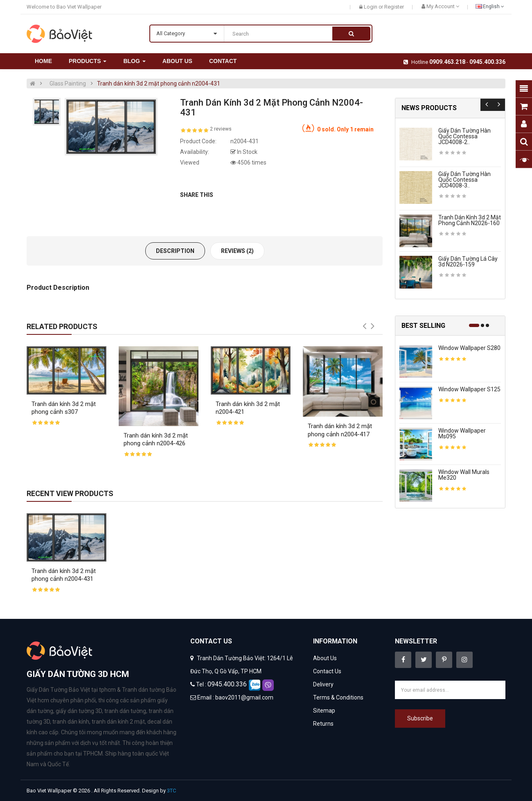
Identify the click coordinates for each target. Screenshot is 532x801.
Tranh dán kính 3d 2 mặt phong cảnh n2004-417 (340, 430)
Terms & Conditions (338, 697)
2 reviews (221, 129)
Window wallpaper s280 (469, 348)
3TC (171, 791)
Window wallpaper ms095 (462, 433)
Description (175, 251)
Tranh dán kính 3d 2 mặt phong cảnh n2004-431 (159, 83)
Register (394, 7)
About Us (325, 658)
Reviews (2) (237, 251)
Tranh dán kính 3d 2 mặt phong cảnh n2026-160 (470, 220)
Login (371, 7)
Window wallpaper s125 (469, 389)
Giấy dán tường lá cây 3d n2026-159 (468, 262)
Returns (323, 724)
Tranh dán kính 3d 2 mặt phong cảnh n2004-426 (156, 440)
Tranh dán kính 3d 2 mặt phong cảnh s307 (64, 408)
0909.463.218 (447, 62)
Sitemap (324, 711)
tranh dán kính (71, 722)
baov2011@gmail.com (244, 697)
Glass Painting (68, 83)
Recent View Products (70, 493)
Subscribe (420, 718)
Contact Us (327, 671)
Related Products (62, 326)
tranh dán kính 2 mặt (118, 722)
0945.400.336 (487, 62)
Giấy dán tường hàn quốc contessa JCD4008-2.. (464, 136)
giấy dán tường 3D (79, 711)
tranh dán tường (125, 711)
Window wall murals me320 (464, 475)
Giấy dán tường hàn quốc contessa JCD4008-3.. (464, 180)
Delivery (323, 684)
